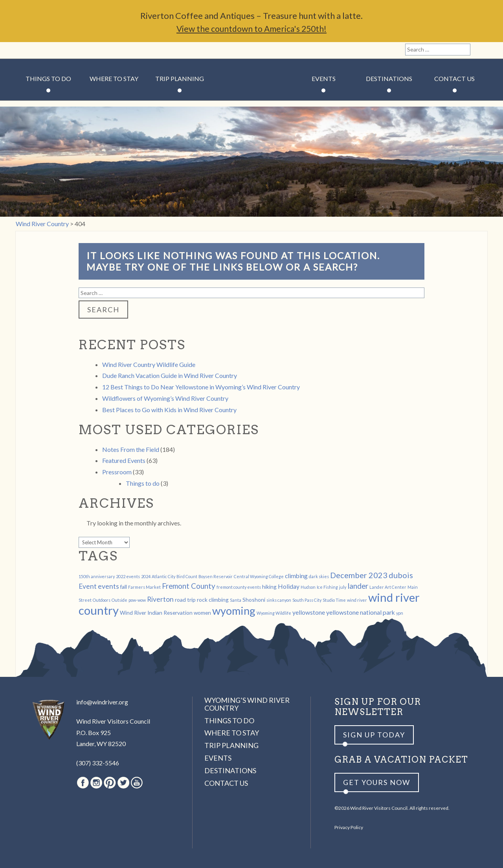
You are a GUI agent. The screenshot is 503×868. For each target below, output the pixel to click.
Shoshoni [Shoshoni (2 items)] (254, 600)
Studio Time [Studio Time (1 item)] (334, 600)
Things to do (143, 483)
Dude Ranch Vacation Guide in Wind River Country (170, 375)
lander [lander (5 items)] (358, 586)
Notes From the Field (131, 449)
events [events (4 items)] (108, 586)
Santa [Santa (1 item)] (236, 600)
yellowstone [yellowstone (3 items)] (309, 612)
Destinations (389, 78)
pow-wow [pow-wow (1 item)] (137, 600)
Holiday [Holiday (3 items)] (289, 586)
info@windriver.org (102, 702)
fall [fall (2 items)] (124, 587)
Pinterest (51, 50)
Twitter (65, 50)
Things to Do (48, 78)
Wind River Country (252, 102)
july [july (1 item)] (343, 587)
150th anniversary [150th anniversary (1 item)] (97, 576)
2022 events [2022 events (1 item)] (128, 576)
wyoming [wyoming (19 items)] (234, 611)
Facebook (24, 50)
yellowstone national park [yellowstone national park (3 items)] (361, 612)
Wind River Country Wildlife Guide (149, 364)
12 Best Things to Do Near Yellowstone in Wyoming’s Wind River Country (201, 387)
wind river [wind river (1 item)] (357, 600)
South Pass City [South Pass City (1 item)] (307, 600)
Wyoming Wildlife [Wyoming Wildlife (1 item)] (274, 613)
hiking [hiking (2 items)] (269, 587)
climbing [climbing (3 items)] (296, 576)
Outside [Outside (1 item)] (119, 600)
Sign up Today (374, 735)
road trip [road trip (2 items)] (185, 600)
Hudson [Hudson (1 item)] (308, 587)
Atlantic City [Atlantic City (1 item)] (163, 576)
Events (324, 78)
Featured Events (124, 460)
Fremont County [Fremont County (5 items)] (189, 586)
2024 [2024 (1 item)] (146, 576)
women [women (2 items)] (202, 613)
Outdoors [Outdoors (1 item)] (102, 600)
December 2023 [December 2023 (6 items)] (359, 575)
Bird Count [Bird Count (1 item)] (187, 576)
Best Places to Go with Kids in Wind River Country (169, 410)
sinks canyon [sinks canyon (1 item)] (279, 600)
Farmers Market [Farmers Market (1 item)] (144, 587)
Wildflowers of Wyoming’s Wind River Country (165, 398)
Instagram (38, 50)
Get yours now (377, 782)
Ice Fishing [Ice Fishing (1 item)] (327, 587)
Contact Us (454, 78)
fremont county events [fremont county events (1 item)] (239, 587)
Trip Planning (180, 78)
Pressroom (117, 472)
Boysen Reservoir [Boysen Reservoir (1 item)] (216, 576)
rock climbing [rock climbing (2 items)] (213, 600)
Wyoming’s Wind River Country (247, 704)
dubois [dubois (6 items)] (401, 575)
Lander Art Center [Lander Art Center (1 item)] (388, 587)
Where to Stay (114, 78)
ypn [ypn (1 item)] (400, 613)
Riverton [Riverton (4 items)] (160, 599)
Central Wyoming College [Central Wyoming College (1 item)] (259, 576)
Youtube (78, 50)
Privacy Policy (349, 827)
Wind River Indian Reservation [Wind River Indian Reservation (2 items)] (156, 613)
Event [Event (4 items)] (88, 586)
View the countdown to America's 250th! (251, 29)
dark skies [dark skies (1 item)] (319, 576)
